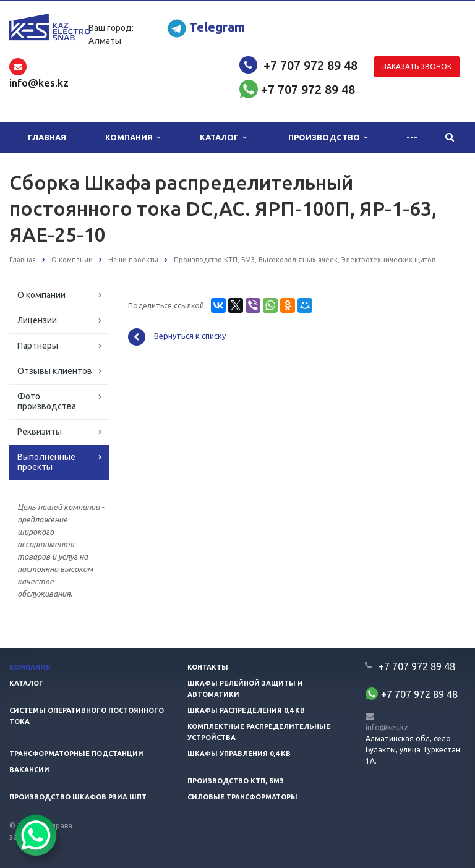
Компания (133, 138)
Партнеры (38, 346)
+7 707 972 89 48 (310, 65)
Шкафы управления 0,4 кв (239, 754)
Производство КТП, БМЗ (236, 781)
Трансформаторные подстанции (76, 754)
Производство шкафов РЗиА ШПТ (78, 797)
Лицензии (37, 320)
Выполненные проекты (46, 462)
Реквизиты (40, 432)
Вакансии (29, 770)
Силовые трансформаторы (242, 797)
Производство (328, 138)
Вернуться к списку (177, 337)
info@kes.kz (387, 727)
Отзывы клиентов (55, 371)
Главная (47, 137)
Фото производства (47, 401)
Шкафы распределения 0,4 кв (246, 710)
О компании (41, 295)
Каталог (223, 138)
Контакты (208, 667)
